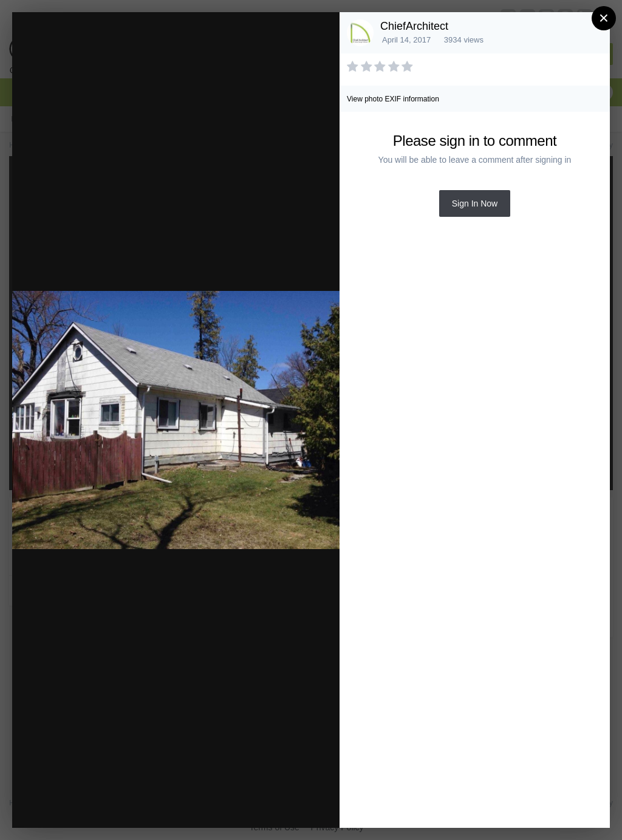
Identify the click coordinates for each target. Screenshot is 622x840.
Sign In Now (475, 203)
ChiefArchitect (414, 26)
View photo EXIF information (393, 99)
